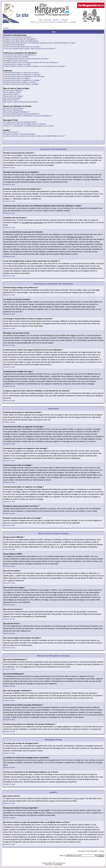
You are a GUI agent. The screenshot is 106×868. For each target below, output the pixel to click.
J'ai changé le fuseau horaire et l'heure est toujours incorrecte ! (26, 59)
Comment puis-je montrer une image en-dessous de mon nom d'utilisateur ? (31, 63)
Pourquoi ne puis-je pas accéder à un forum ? (20, 82)
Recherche (47, 20)
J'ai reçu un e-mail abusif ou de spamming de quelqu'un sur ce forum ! (29, 126)
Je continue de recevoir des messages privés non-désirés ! (25, 124)
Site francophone (49, 865)
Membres (56, 20)
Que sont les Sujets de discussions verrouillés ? (21, 102)
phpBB (50, 863)
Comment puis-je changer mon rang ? (17, 64)
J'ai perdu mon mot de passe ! (14, 45)
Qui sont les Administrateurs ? (14, 108)
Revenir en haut (9, 168)
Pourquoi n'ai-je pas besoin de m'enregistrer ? (20, 39)
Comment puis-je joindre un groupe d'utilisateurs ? (22, 114)
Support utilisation (58, 865)
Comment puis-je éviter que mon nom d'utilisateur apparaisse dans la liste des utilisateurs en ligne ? (40, 43)
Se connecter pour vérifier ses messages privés (52, 22)
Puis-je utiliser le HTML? (12, 92)
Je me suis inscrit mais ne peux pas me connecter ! (22, 47)
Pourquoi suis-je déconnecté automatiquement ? (21, 41)
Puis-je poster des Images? (13, 96)
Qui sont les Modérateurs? (13, 110)
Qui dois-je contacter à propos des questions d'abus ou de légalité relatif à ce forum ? (34, 136)
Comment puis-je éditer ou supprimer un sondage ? (22, 80)
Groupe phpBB (78, 798)
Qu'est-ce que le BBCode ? (13, 90)
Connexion (73, 22)
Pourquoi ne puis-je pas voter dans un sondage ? (21, 84)
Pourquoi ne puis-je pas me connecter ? (18, 37)
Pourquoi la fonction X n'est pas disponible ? (20, 134)
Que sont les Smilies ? (12, 94)
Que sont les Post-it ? (11, 100)
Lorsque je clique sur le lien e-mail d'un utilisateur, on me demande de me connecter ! (34, 66)
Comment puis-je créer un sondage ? (17, 78)
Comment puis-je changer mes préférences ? (20, 55)
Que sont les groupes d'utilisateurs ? (17, 112)
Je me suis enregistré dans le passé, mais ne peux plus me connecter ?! (30, 49)
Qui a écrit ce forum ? (11, 132)
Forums (6, 28)
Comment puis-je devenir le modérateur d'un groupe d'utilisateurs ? (28, 116)
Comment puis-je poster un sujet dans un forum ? (21, 73)
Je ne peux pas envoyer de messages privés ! (20, 122)
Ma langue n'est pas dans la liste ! (16, 61)
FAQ (40, 20)
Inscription (65, 20)
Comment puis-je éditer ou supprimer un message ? (22, 75)
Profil (32, 22)
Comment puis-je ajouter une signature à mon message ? (24, 76)
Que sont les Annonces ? (13, 98)
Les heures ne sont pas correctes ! (16, 57)
